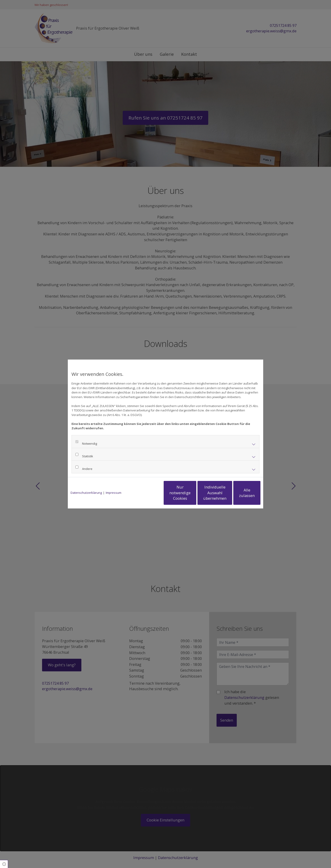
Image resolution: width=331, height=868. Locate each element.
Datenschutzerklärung (86, 493)
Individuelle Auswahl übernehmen (195, 493)
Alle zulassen (239, 493)
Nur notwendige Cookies (152, 493)
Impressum (114, 493)
